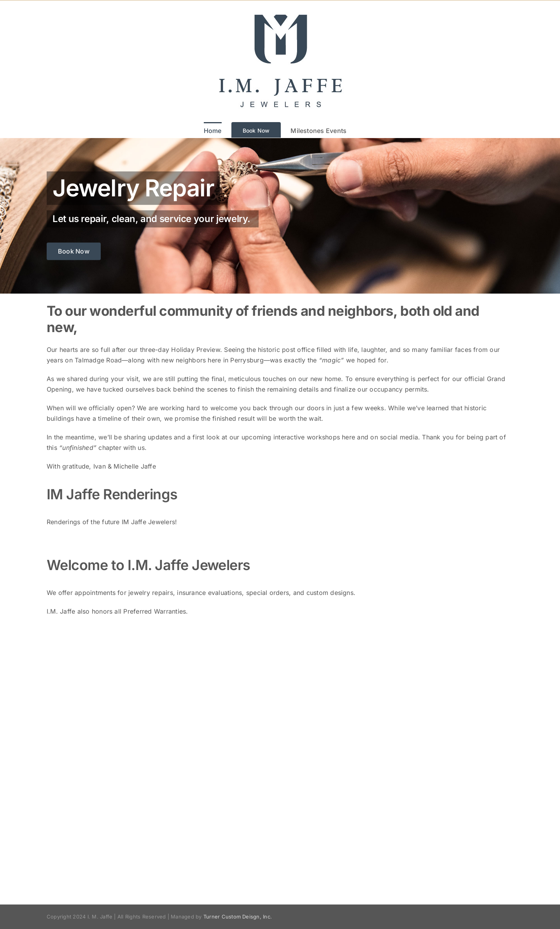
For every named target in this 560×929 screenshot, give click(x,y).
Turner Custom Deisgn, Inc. (238, 917)
